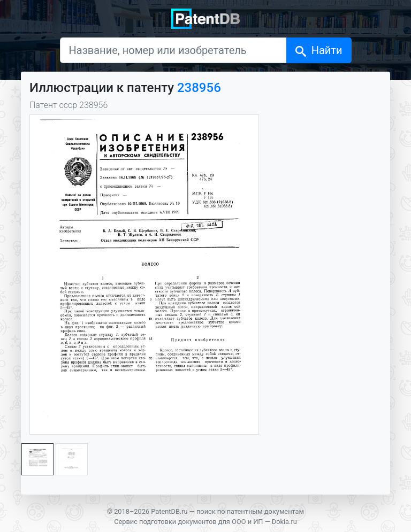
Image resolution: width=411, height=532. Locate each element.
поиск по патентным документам (250, 511)
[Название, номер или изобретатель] (173, 50)
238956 (199, 88)
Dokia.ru (284, 522)
